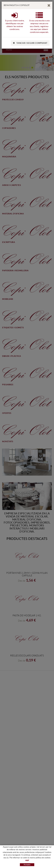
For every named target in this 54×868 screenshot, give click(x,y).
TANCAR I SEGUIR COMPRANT (30, 43)
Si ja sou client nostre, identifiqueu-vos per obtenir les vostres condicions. (15, 23)
